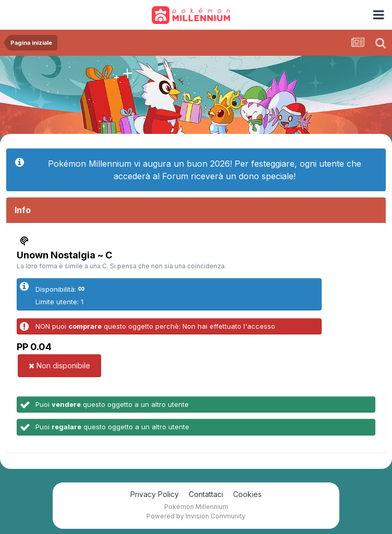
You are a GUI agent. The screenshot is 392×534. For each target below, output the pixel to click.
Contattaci (206, 494)
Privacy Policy (155, 494)
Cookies (247, 494)
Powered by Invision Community (196, 516)
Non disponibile (59, 365)
